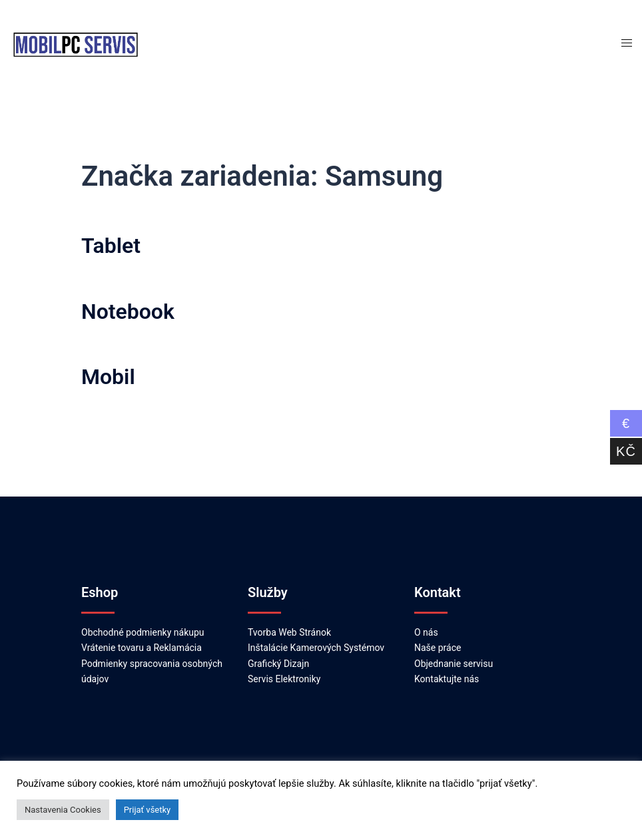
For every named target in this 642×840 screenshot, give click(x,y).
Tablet (111, 246)
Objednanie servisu (454, 664)
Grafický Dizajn (278, 664)
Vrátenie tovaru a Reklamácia (142, 648)
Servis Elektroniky (284, 679)
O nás (426, 632)
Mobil (108, 377)
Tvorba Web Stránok (289, 632)
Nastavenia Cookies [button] (63, 810)
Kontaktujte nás (447, 679)
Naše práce (438, 648)
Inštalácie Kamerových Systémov (316, 648)
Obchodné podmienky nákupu (143, 632)
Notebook (128, 312)
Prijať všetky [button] (148, 810)
